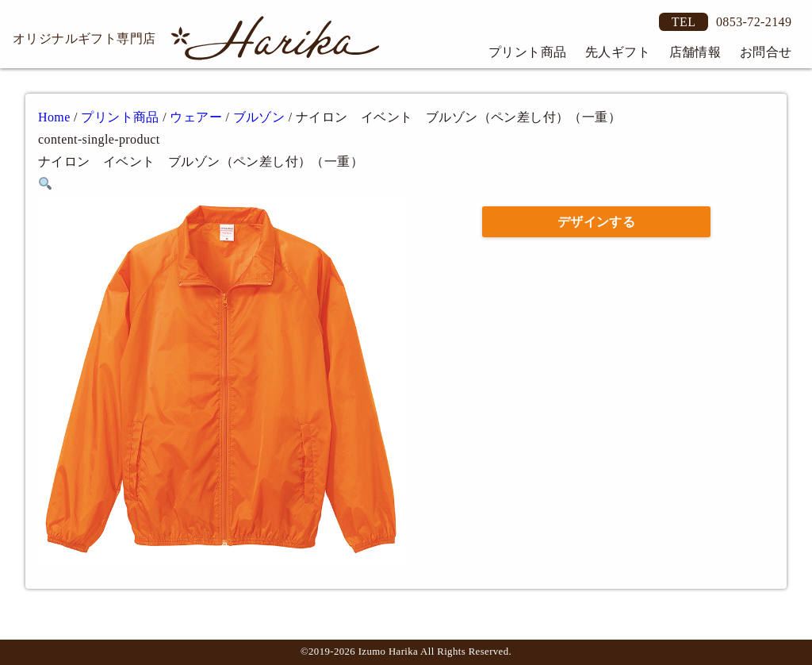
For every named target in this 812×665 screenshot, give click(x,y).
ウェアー (196, 117)
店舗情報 (695, 52)
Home (54, 117)
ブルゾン (259, 117)
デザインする (596, 222)
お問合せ (766, 52)
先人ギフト (618, 52)
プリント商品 (527, 52)
